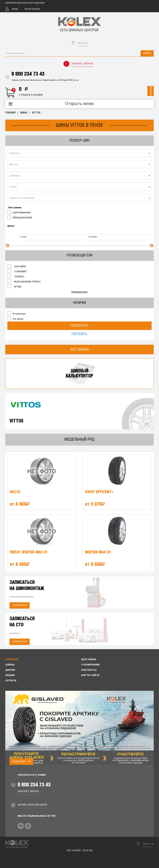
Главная (10, 113)
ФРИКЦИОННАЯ (20, 217)
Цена (11, 226)
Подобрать (79, 326)
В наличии (16, 313)
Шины (24, 113)
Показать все (79, 292)
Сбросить (79, 334)
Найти (147, 53)
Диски (10, 670)
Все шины (80, 350)
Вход (15, 9)
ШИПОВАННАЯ (19, 212)
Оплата (11, 681)
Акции (10, 675)
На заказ (15, 319)
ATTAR (14, 286)
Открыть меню (79, 104)
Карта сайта (90, 675)
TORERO (16, 276)
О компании (90, 665)
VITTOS (36, 113)
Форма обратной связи (32, 805)
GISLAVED (17, 266)
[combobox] (79, 153)
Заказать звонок (82, 64)
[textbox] (79, 153)
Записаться (20, 605)
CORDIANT (17, 271)
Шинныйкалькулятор (79, 374)
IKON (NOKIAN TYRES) (24, 281)
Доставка (89, 660)
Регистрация (32, 9)
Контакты (89, 670)
